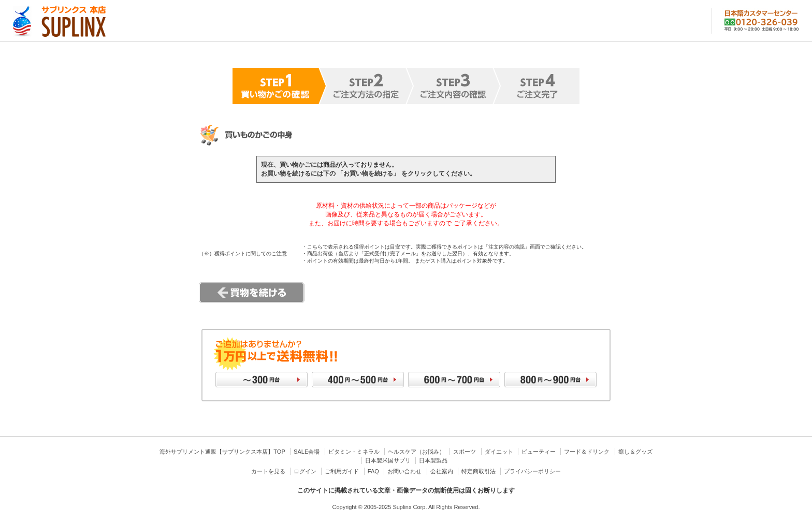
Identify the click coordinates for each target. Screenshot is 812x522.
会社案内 (442, 471)
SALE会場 (307, 452)
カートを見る (268, 471)
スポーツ (465, 452)
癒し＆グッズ (635, 452)
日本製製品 (433, 460)
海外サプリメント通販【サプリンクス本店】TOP (222, 452)
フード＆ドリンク (587, 452)
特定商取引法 (479, 471)
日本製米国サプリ (388, 460)
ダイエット (499, 452)
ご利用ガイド (342, 471)
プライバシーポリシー (532, 471)
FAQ (373, 471)
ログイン (305, 471)
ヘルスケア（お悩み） (416, 452)
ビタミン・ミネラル (354, 452)
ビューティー (539, 452)
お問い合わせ (404, 471)
